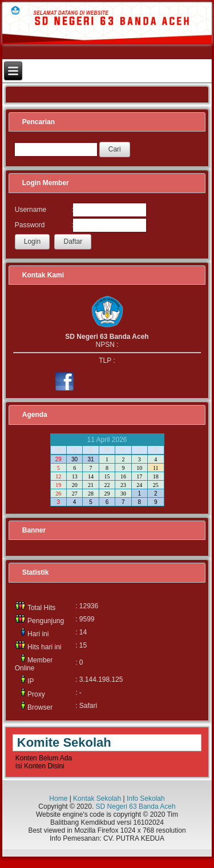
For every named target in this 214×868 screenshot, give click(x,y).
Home (58, 799)
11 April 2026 (107, 440)
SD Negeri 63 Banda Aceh (136, 806)
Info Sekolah (146, 799)
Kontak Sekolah (97, 799)
